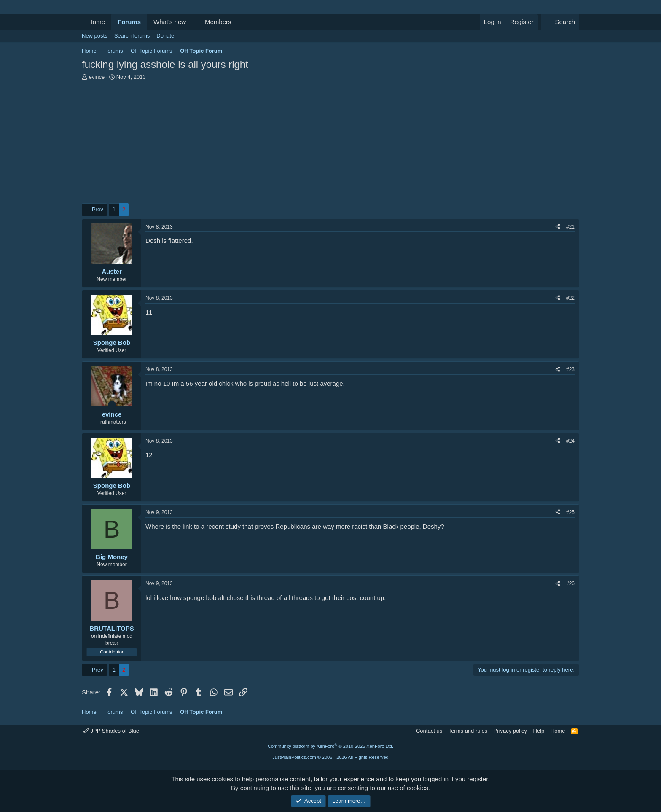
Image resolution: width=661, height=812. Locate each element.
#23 (570, 369)
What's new (170, 22)
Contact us (429, 731)
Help (539, 731)
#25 (570, 512)
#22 (570, 298)
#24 (570, 441)
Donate (165, 36)
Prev (98, 209)
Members (218, 22)
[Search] (560, 22)
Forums (129, 22)
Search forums (132, 36)
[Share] (558, 227)
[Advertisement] (330, 144)
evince (97, 77)
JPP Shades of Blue (111, 731)
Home (97, 22)
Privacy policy (510, 731)
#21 (570, 227)
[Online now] (112, 405)
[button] (193, 22)
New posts (95, 36)
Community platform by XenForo (330, 746)
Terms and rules (468, 731)
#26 (570, 583)
